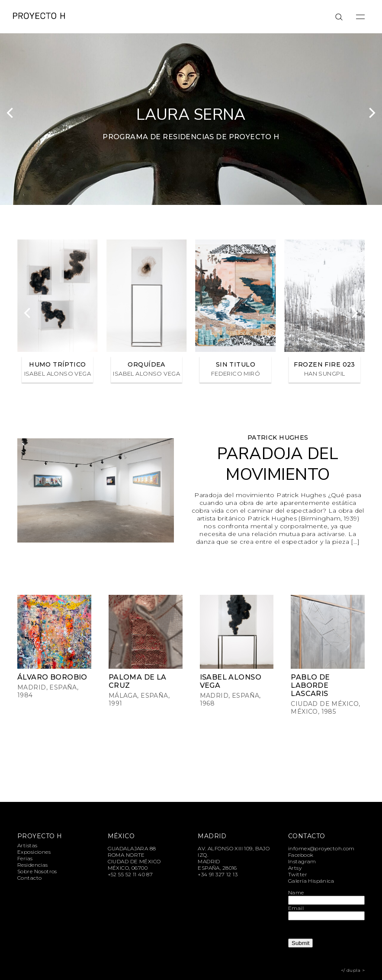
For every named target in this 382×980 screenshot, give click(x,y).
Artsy (295, 868)
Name (296, 892)
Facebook (301, 855)
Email (296, 908)
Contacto (29, 878)
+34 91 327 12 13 (218, 874)
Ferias (25, 858)
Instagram (302, 861)
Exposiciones (34, 852)
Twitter (298, 874)
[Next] (371, 113)
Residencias (33, 865)
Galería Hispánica (311, 881)
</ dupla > (353, 970)
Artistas (27, 845)
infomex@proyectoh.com (321, 848)
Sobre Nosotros (37, 871)
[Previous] (11, 113)
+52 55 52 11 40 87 (130, 874)
